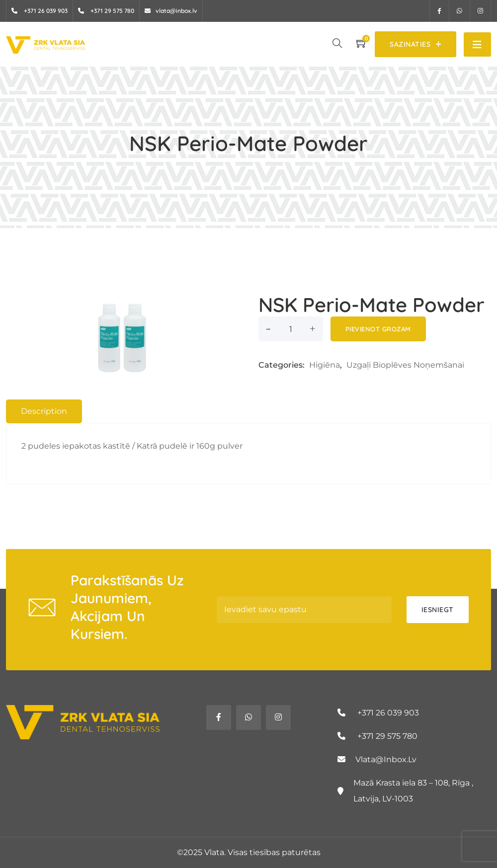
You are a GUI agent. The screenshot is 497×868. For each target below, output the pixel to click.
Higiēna (325, 365)
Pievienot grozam (378, 329)
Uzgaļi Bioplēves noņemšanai (405, 365)
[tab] (44, 411)
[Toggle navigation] (477, 44)
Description (44, 411)
